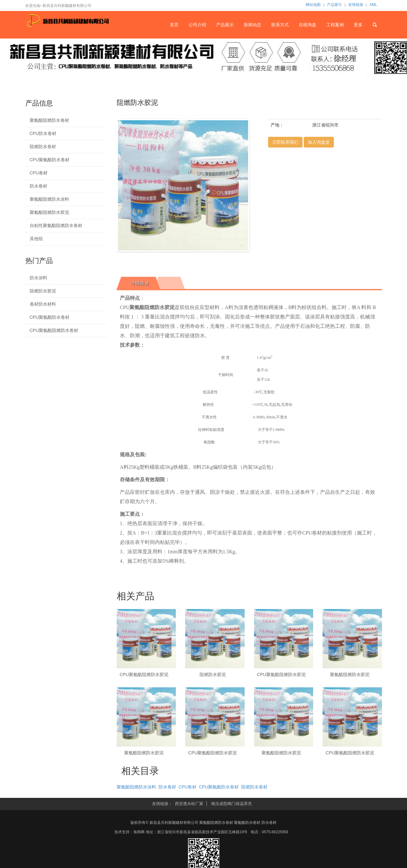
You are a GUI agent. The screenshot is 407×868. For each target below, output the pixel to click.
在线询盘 (308, 25)
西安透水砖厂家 (189, 804)
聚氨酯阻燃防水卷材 (49, 120)
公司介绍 (197, 25)
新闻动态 (252, 25)
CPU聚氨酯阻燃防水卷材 (54, 330)
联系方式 (280, 25)
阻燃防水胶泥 (43, 291)
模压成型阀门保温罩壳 (231, 804)
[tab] (138, 283)
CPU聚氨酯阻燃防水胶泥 (144, 674)
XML (373, 5)
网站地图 (313, 5)
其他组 (36, 239)
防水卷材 (38, 186)
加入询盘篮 (319, 142)
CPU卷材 (39, 173)
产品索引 (334, 5)
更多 (358, 25)
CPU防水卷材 (43, 133)
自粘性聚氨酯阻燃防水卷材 (56, 225)
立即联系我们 (285, 142)
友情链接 (356, 5)
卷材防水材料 (43, 304)
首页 (174, 25)
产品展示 (225, 25)
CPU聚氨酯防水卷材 (50, 160)
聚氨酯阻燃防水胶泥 (49, 212)
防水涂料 (38, 278)
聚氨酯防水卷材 (247, 823)
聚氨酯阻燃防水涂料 (49, 199)
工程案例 (335, 25)
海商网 (139, 832)
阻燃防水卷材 (43, 147)
